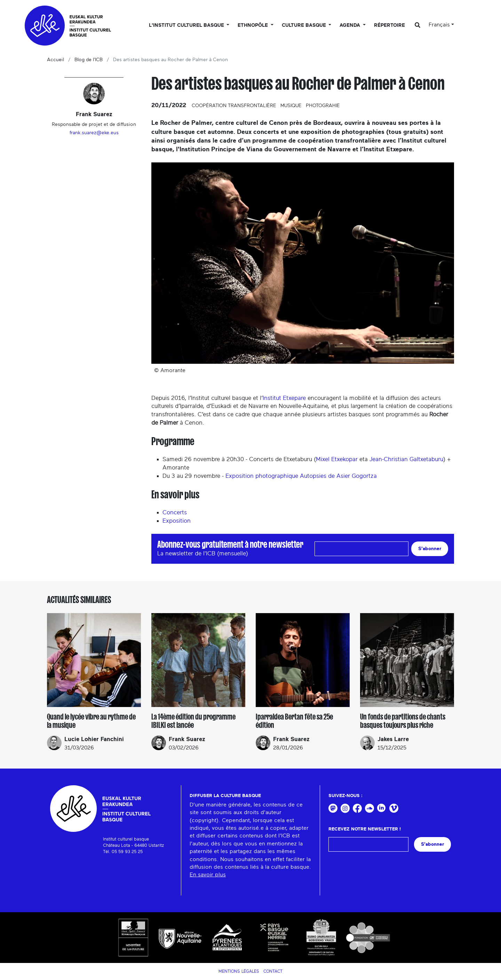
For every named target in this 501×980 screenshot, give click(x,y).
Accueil (55, 60)
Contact (273, 971)
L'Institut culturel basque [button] (187, 25)
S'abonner (430, 549)
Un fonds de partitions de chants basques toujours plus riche (403, 721)
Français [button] (439, 25)
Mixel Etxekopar (337, 459)
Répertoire (389, 25)
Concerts (175, 512)
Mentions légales (239, 971)
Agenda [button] (351, 25)
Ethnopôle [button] (253, 25)
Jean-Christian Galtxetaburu (406, 459)
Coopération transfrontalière (234, 106)
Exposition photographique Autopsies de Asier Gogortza (301, 476)
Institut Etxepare (284, 398)
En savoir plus (208, 875)
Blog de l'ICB (89, 60)
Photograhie (323, 106)
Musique (291, 106)
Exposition (177, 521)
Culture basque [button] (305, 25)
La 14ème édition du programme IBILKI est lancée (193, 721)
